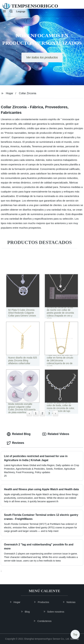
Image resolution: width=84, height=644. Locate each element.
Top (75, 634)
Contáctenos (46, 621)
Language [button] (21, 11)
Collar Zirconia (28, 93)
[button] (4, 12)
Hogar (10, 93)
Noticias (72, 602)
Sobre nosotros (57, 612)
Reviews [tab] (15, 443)
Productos (45, 602)
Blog (29, 612)
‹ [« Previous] (29, 413)
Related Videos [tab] (56, 434)
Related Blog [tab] (19, 434)
